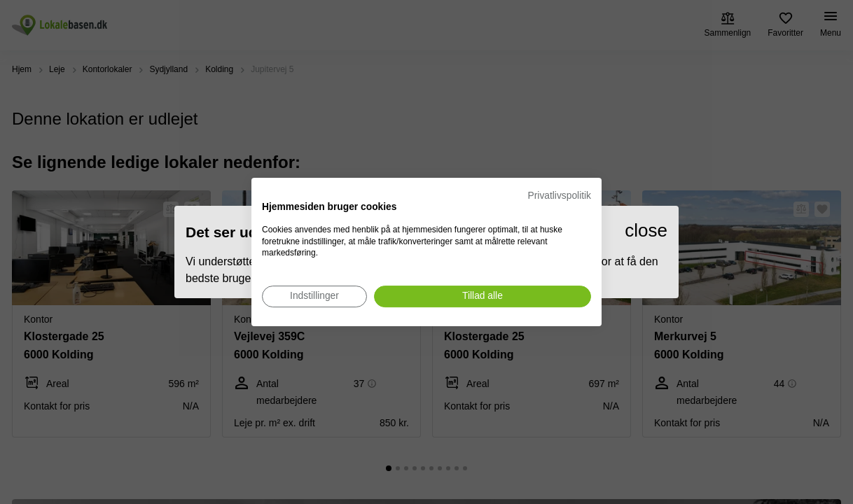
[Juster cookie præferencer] (314, 296)
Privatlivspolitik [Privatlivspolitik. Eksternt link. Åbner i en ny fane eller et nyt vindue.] (560, 196)
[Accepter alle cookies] (483, 296)
